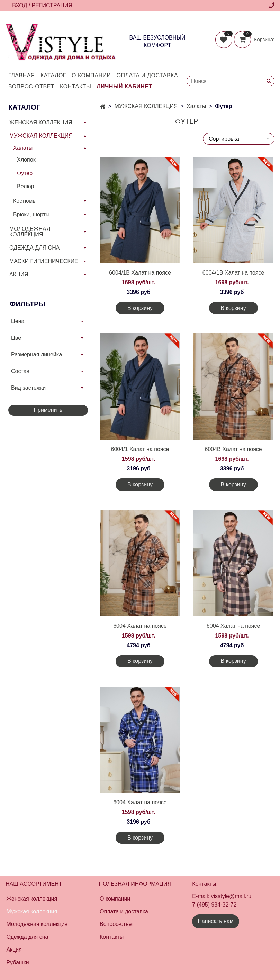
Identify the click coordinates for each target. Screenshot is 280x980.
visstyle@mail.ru (231, 896)
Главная (22, 75)
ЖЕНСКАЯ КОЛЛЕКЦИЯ (41, 123)
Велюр (25, 186)
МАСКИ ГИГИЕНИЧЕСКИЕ (44, 261)
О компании (91, 75)
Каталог (53, 75)
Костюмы (25, 201)
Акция (14, 950)
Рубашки (17, 962)
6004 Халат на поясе (140, 626)
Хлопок (26, 160)
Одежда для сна (27, 937)
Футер (25, 173)
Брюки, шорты (31, 214)
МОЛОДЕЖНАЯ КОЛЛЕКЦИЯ (30, 232)
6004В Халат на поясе (233, 449)
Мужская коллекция (32, 912)
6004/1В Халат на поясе (140, 273)
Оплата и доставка (147, 75)
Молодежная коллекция (37, 924)
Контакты (75, 86)
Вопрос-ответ (117, 924)
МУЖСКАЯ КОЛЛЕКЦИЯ (146, 106)
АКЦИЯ (19, 274)
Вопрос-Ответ (31, 86)
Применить (48, 410)
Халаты (196, 106)
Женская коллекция (32, 899)
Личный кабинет (124, 86)
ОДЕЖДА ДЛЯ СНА (34, 248)
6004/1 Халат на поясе (140, 449)
